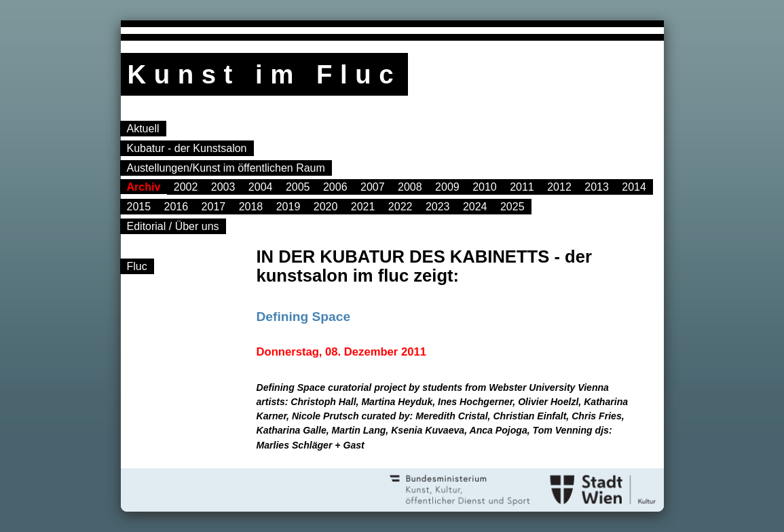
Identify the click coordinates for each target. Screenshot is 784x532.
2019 (288, 207)
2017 (214, 207)
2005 (298, 187)
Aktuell (143, 129)
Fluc (137, 266)
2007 (373, 187)
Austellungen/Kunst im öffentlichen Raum (226, 168)
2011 (522, 187)
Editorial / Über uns (173, 226)
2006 (335, 187)
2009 (447, 187)
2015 (139, 207)
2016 (176, 207)
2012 (559, 187)
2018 (251, 207)
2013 (597, 187)
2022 (400, 207)
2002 (186, 187)
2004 (261, 187)
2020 (326, 207)
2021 (363, 207)
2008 (410, 187)
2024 (475, 207)
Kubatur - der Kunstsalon (187, 148)
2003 (223, 187)
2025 (512, 207)
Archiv (144, 187)
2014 (634, 187)
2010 (485, 187)
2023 (438, 207)
